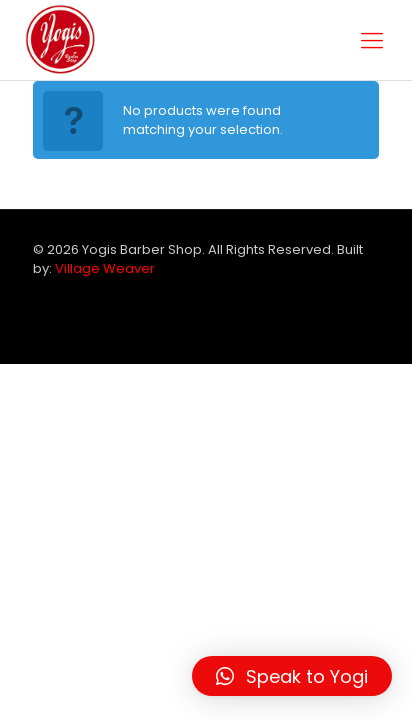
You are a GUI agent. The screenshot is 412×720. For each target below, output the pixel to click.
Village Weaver (105, 268)
